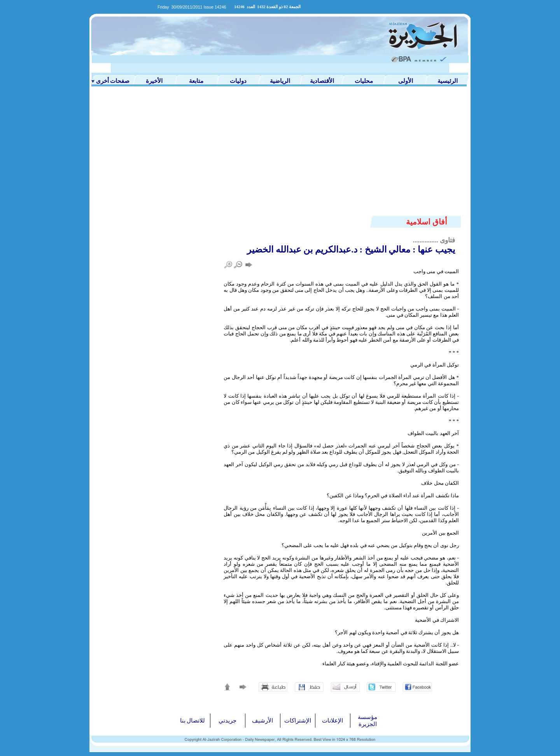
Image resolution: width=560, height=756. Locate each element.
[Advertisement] (280, 156)
